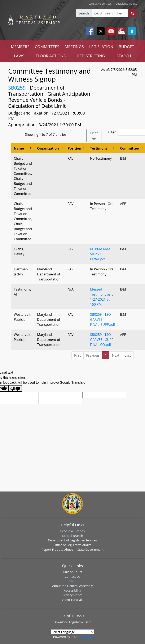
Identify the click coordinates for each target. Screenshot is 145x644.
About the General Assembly (72, 586)
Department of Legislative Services (73, 540)
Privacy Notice (72, 595)
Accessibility (72, 590)
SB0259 (17, 88)
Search (84, 13)
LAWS (19, 56)
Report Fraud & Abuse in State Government (72, 549)
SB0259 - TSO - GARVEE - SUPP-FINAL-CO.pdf (102, 340)
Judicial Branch (73, 536)
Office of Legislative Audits (72, 545)
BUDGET (126, 46)
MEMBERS (20, 46)
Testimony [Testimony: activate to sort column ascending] (99, 148)
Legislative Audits (126, 4)
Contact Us (72, 576)
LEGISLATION (101, 46)
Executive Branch (73, 531)
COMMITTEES (47, 46)
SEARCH (124, 56)
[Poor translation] (15, 388)
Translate (81, 637)
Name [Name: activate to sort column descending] (19, 148)
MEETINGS (74, 46)
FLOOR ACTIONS (51, 56)
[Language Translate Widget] (72, 632)
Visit (72, 581)
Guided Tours (72, 572)
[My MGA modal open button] (121, 31)
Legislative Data (80, 622)
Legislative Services (100, 4)
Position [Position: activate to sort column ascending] (74, 148)
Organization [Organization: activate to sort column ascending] (48, 148)
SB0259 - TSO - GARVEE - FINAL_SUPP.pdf (103, 319)
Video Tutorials (72, 600)
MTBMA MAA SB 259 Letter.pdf (100, 254)
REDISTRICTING (91, 56)
